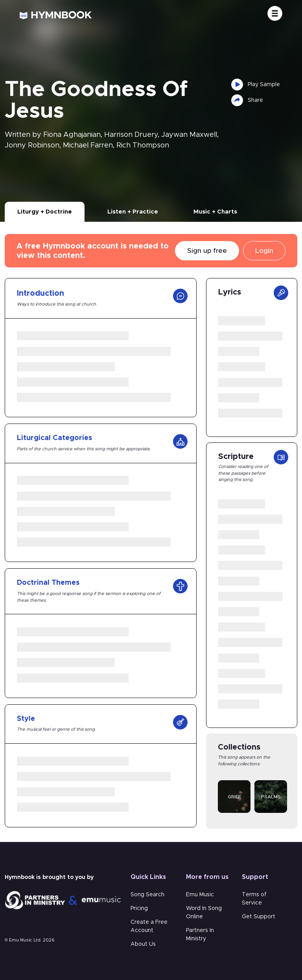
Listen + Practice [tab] (133, 212)
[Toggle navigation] (275, 13)
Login (264, 251)
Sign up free (207, 251)
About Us (143, 944)
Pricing (139, 908)
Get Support (259, 917)
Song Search (147, 895)
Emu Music (200, 895)
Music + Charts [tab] (215, 212)
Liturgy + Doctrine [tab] (45, 212)
